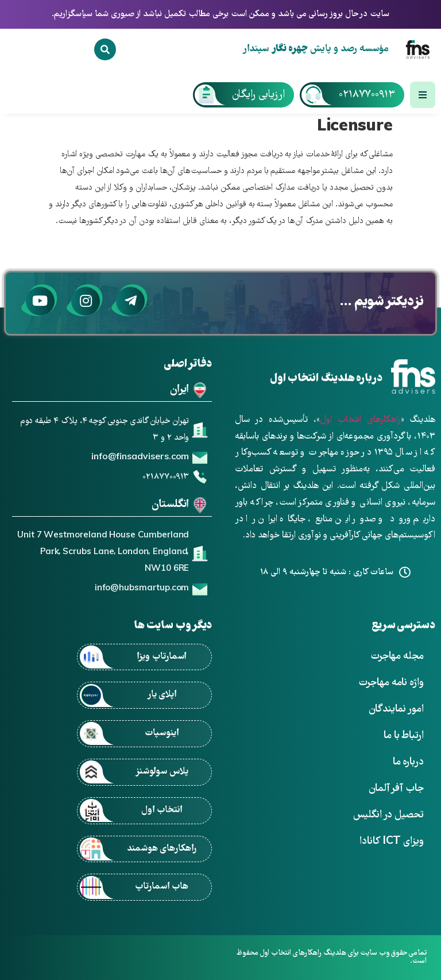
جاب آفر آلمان (396, 789)
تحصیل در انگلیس (388, 815)
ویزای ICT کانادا (392, 842)
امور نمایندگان (396, 710)
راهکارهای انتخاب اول (360, 420)
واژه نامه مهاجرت (391, 683)
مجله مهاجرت (397, 657)
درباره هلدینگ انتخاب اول (326, 379)
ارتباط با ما (404, 736)
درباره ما (408, 762)
